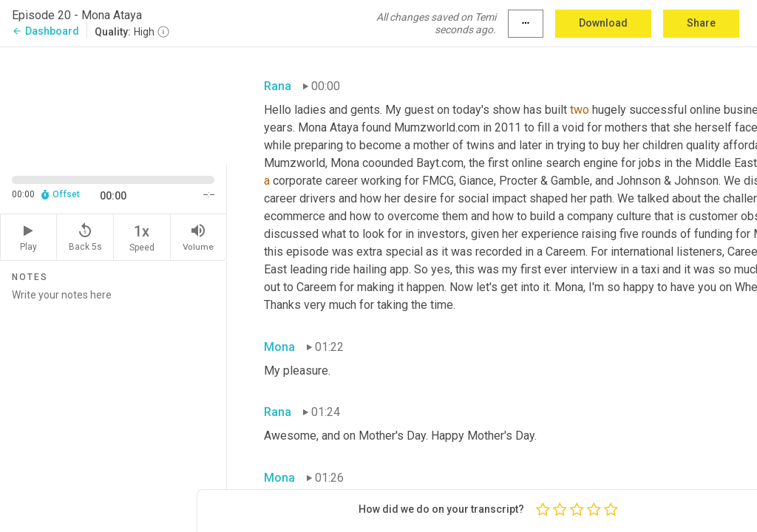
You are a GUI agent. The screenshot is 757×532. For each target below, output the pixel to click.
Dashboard (45, 31)
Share (701, 23)
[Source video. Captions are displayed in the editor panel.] (113, 104)
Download (603, 23)
